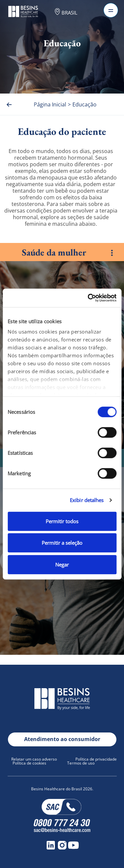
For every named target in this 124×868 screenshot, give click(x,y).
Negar (62, 565)
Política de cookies (29, 763)
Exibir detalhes (87, 500)
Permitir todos (62, 521)
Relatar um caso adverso (34, 759)
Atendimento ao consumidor (62, 739)
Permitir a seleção (62, 543)
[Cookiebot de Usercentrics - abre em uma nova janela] (88, 298)
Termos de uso (81, 763)
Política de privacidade (96, 759)
